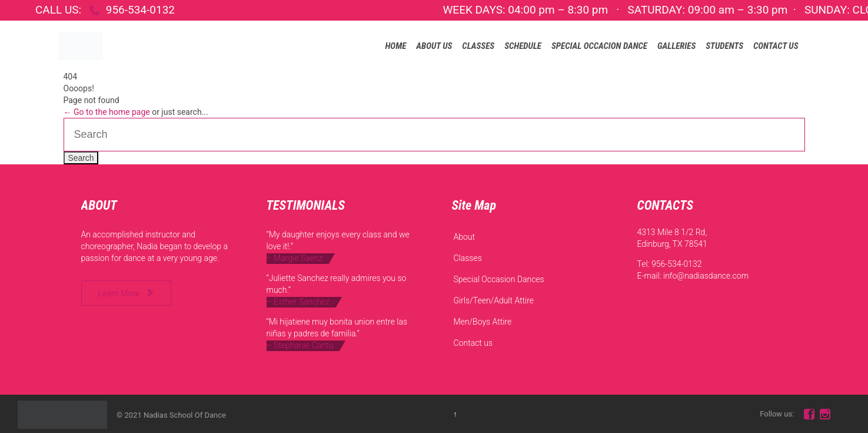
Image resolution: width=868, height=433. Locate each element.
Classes (468, 258)
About (465, 237)
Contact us (473, 343)
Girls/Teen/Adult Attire (494, 300)
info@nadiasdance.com (706, 276)
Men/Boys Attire (483, 322)
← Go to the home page (107, 112)
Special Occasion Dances (499, 279)
